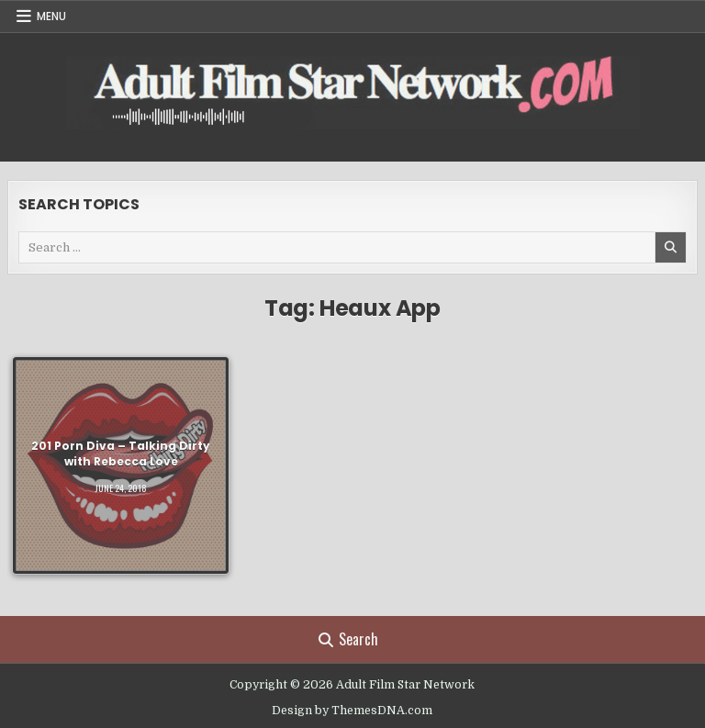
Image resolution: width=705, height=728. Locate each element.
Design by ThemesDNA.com (352, 711)
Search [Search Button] (348, 639)
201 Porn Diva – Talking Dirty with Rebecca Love (121, 454)
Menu (51, 16)
